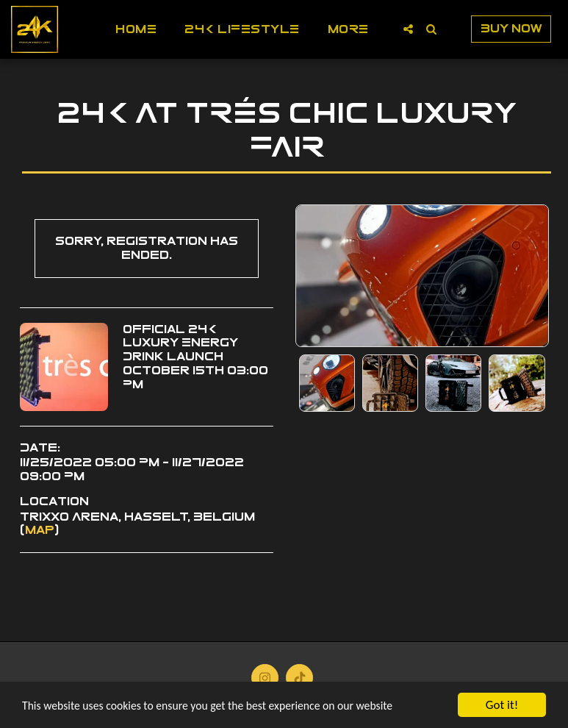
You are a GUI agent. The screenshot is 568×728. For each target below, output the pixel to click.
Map (40, 530)
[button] (408, 29)
